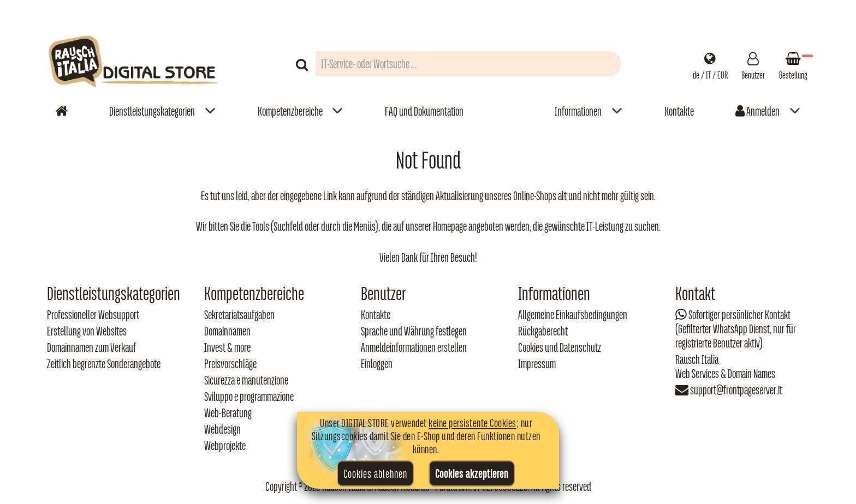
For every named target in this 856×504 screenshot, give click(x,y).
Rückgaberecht (543, 331)
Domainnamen (227, 331)
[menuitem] (162, 111)
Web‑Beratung (228, 413)
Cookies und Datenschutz (560, 347)
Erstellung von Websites (87, 331)
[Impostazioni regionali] (710, 64)
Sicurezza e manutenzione (246, 380)
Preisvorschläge (230, 364)
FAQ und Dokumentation (424, 111)
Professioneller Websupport (93, 315)
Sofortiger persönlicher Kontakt (739, 315)
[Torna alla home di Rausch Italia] (135, 64)
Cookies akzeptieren (472, 473)
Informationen (578, 111)
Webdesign (222, 429)
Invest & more (227, 347)
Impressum (537, 364)
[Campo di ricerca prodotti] (468, 64)
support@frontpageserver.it (736, 390)
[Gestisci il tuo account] (753, 64)
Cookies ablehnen (375, 473)
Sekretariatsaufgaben (239, 315)
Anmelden (757, 111)
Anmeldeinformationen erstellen (414, 347)
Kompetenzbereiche (290, 111)
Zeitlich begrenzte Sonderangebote (104, 364)
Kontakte (679, 111)
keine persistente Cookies (472, 423)
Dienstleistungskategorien (152, 111)
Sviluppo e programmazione (249, 397)
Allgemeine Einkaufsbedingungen (573, 315)
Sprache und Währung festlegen (414, 331)
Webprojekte (225, 446)
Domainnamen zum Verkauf (91, 347)
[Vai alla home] (62, 111)
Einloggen (377, 364)
